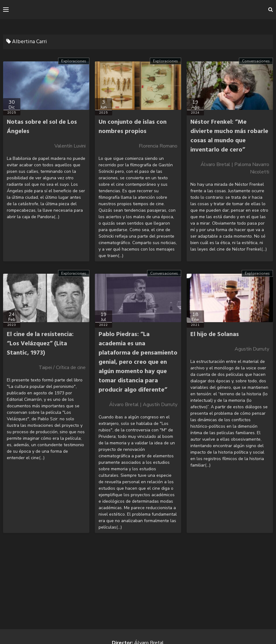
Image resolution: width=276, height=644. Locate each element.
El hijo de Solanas (215, 334)
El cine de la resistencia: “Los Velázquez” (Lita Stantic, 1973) (40, 344)
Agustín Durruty (252, 349)
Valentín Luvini (70, 146)
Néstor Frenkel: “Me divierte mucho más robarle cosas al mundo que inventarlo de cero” (229, 136)
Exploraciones (74, 61)
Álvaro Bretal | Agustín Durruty (143, 405)
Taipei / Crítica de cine (62, 368)
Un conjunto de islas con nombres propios (133, 127)
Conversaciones (256, 61)
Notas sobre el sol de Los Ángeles (42, 127)
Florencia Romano (158, 146)
